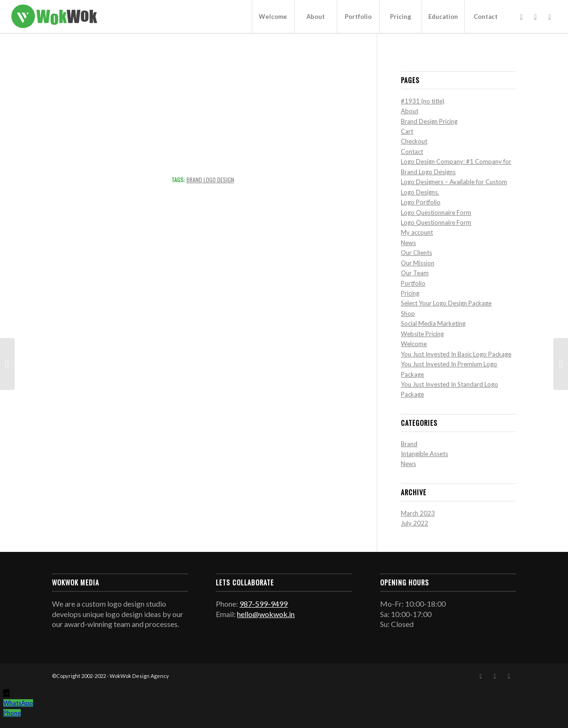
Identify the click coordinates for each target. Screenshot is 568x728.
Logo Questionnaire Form (436, 212)
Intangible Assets (424, 454)
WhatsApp (18, 703)
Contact (412, 152)
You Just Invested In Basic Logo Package (456, 354)
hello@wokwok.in (266, 614)
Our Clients (416, 253)
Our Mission (418, 263)
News (408, 243)
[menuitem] (273, 17)
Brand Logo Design (210, 180)
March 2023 (418, 513)
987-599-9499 (263, 604)
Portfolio (413, 283)
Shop (408, 313)
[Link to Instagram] (535, 16)
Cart (407, 131)
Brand (409, 444)
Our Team (415, 273)
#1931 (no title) (423, 101)
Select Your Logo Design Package (446, 303)
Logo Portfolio (421, 202)
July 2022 (415, 523)
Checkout (414, 141)
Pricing (410, 293)
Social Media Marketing (433, 323)
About (410, 111)
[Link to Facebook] (521, 16)
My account (417, 232)
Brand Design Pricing (429, 121)
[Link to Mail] (550, 16)
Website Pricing (422, 334)
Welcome (414, 344)
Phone (12, 713)
